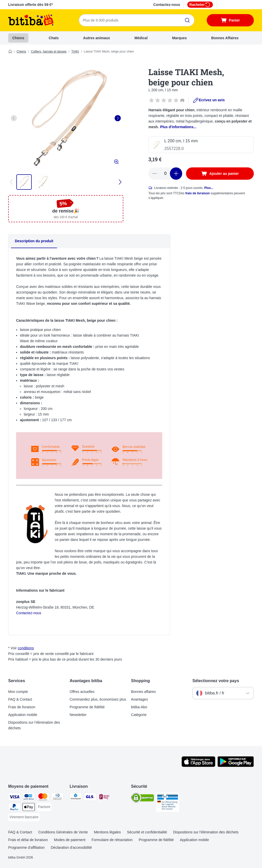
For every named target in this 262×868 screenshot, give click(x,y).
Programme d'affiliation (26, 847)
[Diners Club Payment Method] (57, 798)
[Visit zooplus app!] (198, 766)
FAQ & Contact (20, 699)
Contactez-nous (167, 5)
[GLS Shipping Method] (90, 798)
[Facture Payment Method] (44, 807)
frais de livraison (197, 193)
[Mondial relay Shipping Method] (104, 798)
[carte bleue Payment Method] (29, 798)
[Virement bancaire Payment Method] (24, 817)
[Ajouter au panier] (220, 174)
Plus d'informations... (178, 127)
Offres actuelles (82, 692)
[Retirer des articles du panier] (155, 174)
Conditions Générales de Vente (63, 832)
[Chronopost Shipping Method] (76, 798)
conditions (26, 648)
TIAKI (75, 52)
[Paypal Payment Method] (14, 808)
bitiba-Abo (139, 707)
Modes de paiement (70, 840)
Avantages (139, 699)
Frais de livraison (22, 707)
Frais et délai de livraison (28, 840)
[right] (118, 118)
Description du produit (34, 241)
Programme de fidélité (87, 707)
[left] (14, 118)
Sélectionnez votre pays (216, 681)
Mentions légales (107, 832)
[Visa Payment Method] (14, 798)
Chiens (18, 38)
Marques (179, 38)
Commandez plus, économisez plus (98, 699)
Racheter (200, 5)
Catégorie (139, 715)
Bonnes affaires (143, 692)
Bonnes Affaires (225, 38)
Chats (54, 38)
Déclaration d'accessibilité (71, 847)
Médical (141, 38)
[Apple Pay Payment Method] (29, 808)
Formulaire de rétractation (112, 840)
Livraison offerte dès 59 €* (30, 5)
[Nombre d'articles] (165, 174)
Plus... (209, 188)
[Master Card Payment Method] (43, 798)
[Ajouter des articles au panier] (176, 174)
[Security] (143, 799)
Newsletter (78, 715)
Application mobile (23, 715)
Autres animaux (97, 38)
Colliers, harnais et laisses (49, 52)
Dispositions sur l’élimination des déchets (34, 725)
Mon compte (18, 692)
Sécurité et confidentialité (147, 832)
